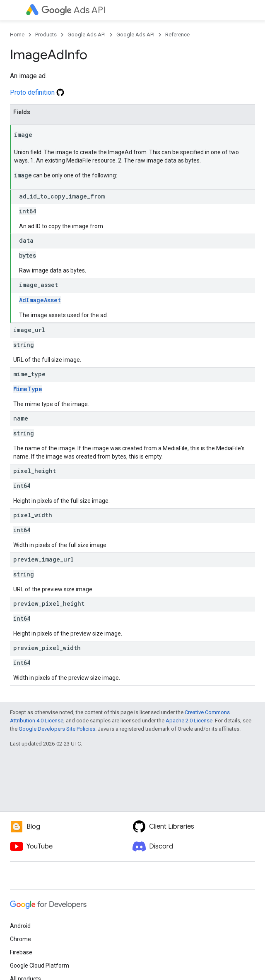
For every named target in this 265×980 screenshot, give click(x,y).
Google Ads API (87, 35)
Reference (177, 35)
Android (20, 926)
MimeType (28, 389)
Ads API (73, 10)
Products (46, 35)
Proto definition (37, 92)
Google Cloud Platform (40, 966)
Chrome (20, 939)
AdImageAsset (40, 300)
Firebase (21, 952)
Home (17, 35)
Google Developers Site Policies (57, 729)
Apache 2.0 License (189, 721)
